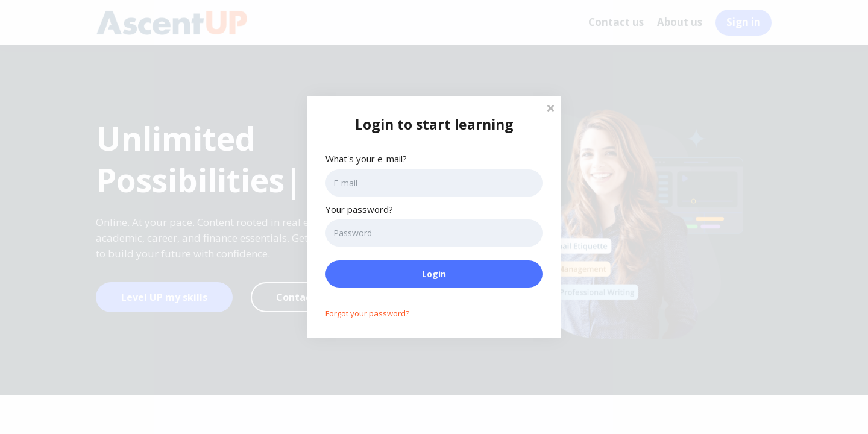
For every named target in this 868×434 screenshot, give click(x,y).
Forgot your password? (367, 313)
